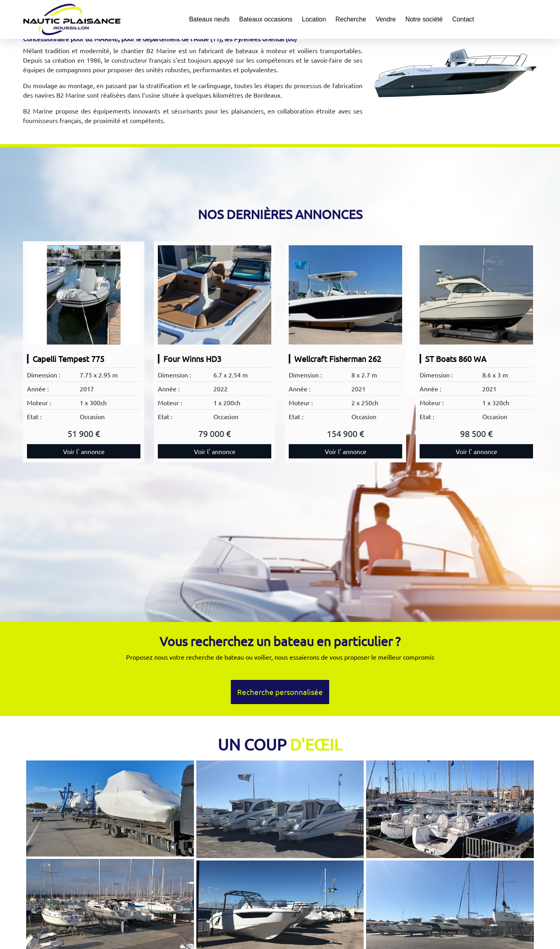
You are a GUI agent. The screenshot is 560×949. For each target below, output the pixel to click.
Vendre (386, 19)
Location (314, 19)
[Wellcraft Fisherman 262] (345, 295)
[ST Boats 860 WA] (476, 295)
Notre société (424, 19)
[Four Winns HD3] (215, 295)
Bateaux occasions (266, 19)
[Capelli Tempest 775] (84, 295)
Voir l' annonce (84, 451)
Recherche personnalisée (280, 692)
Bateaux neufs (209, 19)
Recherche (351, 19)
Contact (463, 19)
